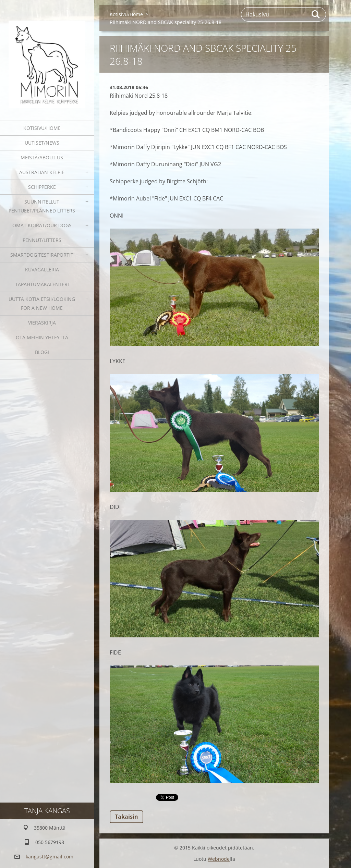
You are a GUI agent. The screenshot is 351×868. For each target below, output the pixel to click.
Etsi (316, 14)
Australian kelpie (42, 172)
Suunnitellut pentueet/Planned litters (42, 206)
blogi (42, 352)
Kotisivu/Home (42, 128)
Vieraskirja (42, 323)
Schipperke (42, 187)
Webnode (219, 859)
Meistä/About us (42, 157)
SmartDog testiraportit (42, 255)
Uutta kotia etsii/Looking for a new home (42, 303)
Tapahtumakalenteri (42, 284)
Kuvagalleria (42, 270)
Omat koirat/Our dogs (42, 225)
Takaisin (126, 817)
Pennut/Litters (42, 240)
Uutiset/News (42, 143)
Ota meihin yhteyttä (42, 337)
